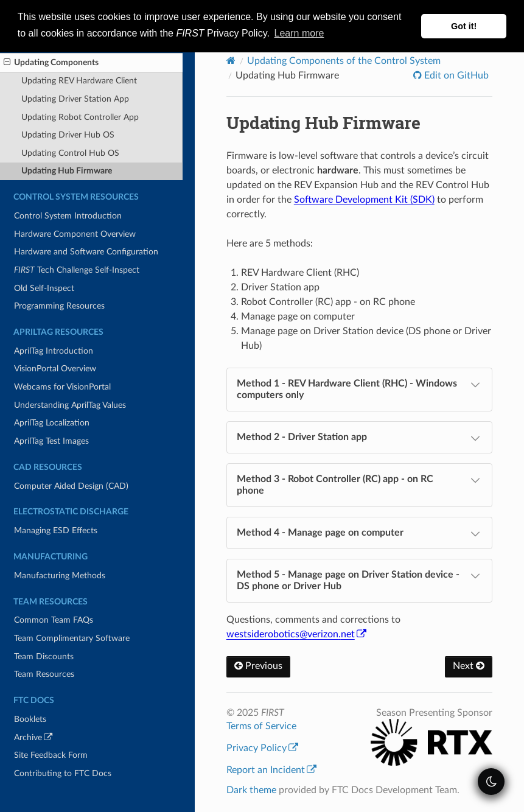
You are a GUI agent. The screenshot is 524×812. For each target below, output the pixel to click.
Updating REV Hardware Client (79, 81)
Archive (50, 739)
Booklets (30, 719)
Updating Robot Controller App (80, 117)
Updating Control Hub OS (70, 153)
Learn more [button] (299, 33)
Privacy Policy (262, 748)
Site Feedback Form (51, 755)
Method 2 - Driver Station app (360, 438)
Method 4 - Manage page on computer (360, 534)
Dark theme (251, 790)
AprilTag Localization (52, 423)
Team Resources (44, 674)
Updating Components (51, 63)
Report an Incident (271, 770)
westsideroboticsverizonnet (296, 634)
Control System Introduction (68, 216)
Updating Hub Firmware (67, 171)
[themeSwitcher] (491, 782)
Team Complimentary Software (72, 638)
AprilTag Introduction (54, 351)
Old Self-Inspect (44, 288)
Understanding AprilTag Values (70, 405)
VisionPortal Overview (55, 369)
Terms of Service (261, 726)
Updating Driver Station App (75, 99)
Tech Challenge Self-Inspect (77, 270)
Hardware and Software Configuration (86, 252)
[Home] (231, 61)
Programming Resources (59, 306)
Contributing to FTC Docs (63, 773)
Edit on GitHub (455, 75)
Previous (258, 666)
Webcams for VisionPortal (62, 387)
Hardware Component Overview (75, 234)
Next (469, 666)
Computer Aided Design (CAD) (71, 486)
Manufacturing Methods (60, 576)
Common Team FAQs (54, 620)
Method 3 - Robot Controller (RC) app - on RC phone (360, 484)
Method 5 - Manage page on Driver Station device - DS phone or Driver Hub (360, 580)
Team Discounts (44, 656)
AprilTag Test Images (51, 441)
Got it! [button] (464, 26)
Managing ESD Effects (56, 530)
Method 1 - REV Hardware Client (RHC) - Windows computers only (360, 389)
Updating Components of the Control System (344, 61)
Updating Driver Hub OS (68, 135)
